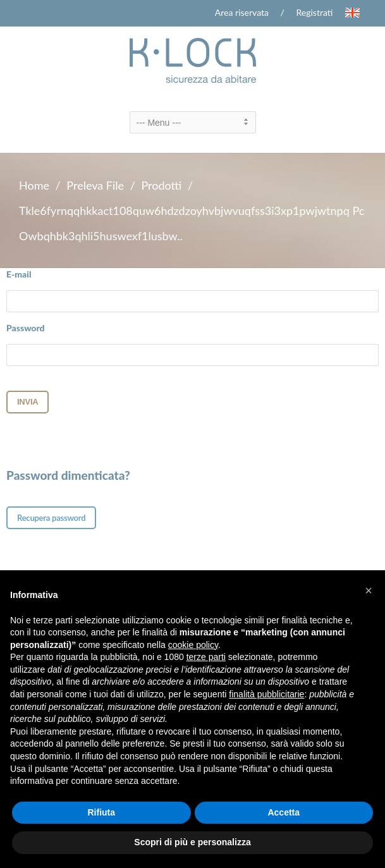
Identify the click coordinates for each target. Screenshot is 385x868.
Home (34, 185)
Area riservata (242, 12)
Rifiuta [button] (101, 812)
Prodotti (161, 185)
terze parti (206, 657)
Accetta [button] (284, 812)
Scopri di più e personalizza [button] (192, 842)
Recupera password (51, 518)
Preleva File (95, 185)
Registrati (315, 12)
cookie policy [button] (193, 645)
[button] (369, 590)
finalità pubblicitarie (266, 694)
